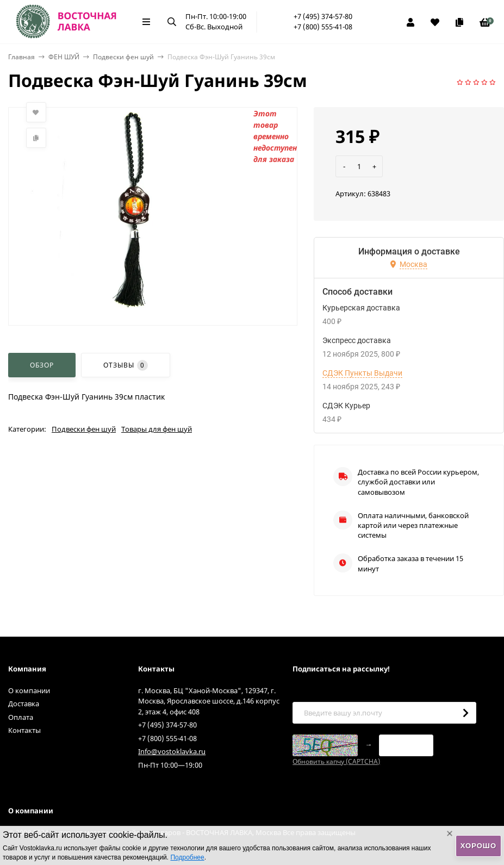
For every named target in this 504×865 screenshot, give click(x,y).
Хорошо (478, 846)
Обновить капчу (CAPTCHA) (336, 761)
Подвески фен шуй (123, 57)
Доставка (24, 704)
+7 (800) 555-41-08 (323, 27)
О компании (29, 690)
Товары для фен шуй (157, 429)
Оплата (21, 717)
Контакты (24, 730)
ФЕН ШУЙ (64, 57)
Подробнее (187, 857)
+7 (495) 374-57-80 (323, 16)
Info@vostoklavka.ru (172, 751)
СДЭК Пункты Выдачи (362, 373)
